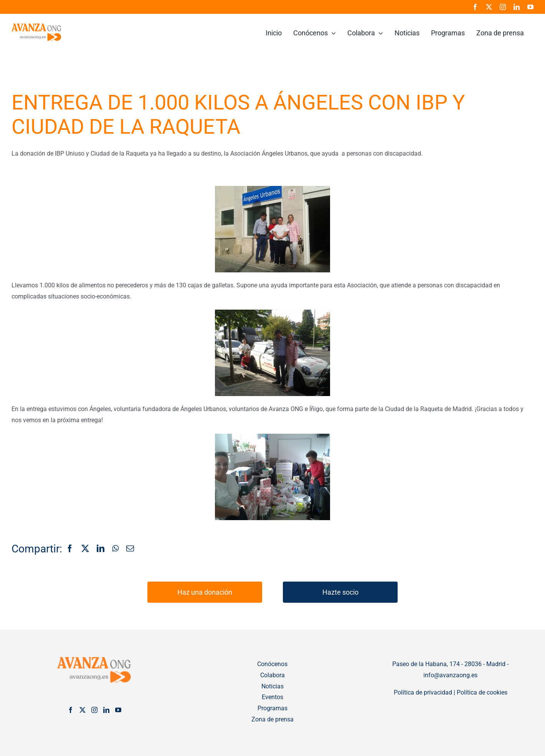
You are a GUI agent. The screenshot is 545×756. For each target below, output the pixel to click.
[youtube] (530, 7)
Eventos (272, 697)
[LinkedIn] (101, 549)
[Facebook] (70, 549)
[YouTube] (118, 710)
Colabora (272, 675)
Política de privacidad (423, 692)
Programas (272, 708)
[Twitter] (83, 710)
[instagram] (503, 7)
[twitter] (489, 7)
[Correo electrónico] (130, 549)
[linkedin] (517, 7)
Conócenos (272, 664)
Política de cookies (482, 692)
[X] (85, 549)
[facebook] (475, 7)
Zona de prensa (272, 719)
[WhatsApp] (115, 549)
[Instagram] (94, 710)
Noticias (272, 686)
